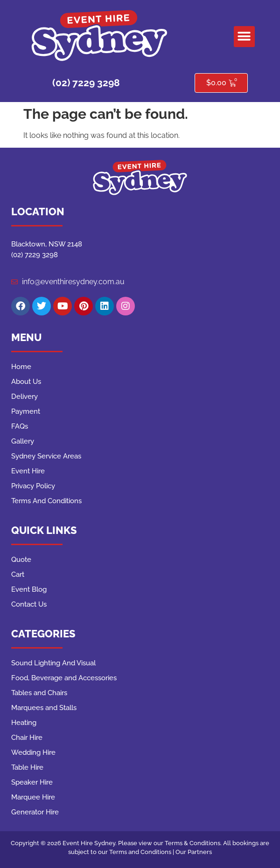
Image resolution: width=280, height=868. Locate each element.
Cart (18, 574)
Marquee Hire (33, 797)
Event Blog (29, 589)
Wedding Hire (33, 752)
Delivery (24, 396)
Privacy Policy (33, 486)
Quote (21, 560)
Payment (26, 411)
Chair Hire (27, 738)
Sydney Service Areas (46, 456)
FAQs (20, 426)
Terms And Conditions (46, 501)
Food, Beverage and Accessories (64, 678)
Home (21, 367)
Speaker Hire (32, 782)
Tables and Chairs (39, 693)
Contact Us (29, 604)
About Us (26, 382)
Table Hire (27, 767)
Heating (24, 723)
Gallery (23, 441)
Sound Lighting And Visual (53, 663)
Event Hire (28, 471)
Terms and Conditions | (142, 852)
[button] (244, 37)
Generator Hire (35, 812)
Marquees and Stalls (44, 708)
